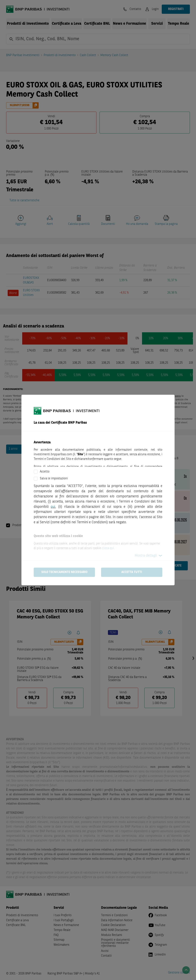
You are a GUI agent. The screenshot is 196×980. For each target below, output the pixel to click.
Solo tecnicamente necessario (64, 572)
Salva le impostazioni (54, 479)
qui (53, 507)
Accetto (45, 472)
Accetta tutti (132, 572)
